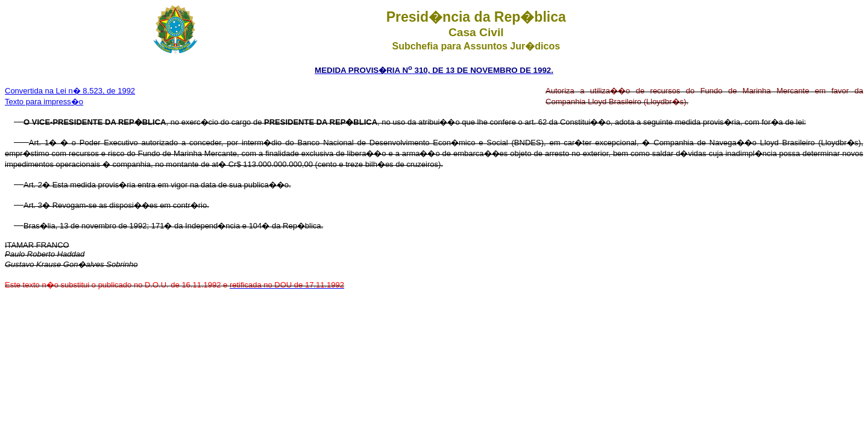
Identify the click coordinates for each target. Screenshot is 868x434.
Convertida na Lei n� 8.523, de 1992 (70, 91)
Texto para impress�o (44, 102)
